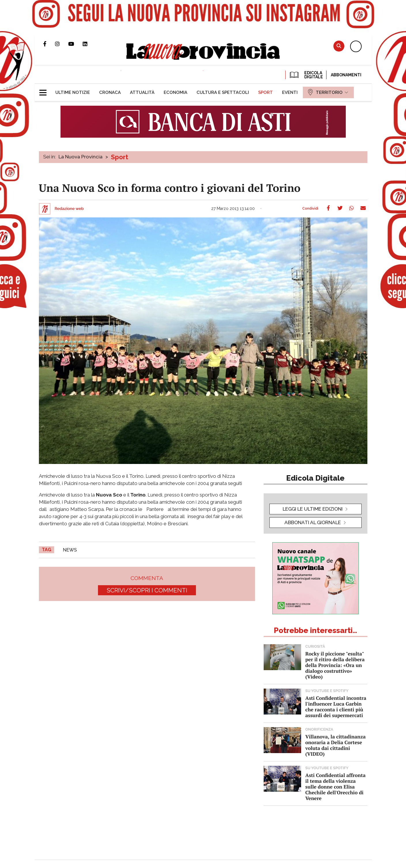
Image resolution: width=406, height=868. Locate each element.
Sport (120, 157)
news (70, 550)
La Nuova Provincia (81, 157)
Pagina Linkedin (89, 44)
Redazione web (69, 209)
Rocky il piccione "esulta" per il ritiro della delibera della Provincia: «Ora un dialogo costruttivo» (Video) (335, 665)
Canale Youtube (75, 44)
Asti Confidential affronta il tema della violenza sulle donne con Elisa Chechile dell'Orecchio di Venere (336, 787)
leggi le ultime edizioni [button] (313, 509)
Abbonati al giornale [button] (313, 522)
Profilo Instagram (62, 44)
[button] (45, 90)
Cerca (339, 46)
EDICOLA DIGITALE (306, 75)
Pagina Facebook (49, 44)
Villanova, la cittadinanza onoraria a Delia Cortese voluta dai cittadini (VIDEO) (336, 745)
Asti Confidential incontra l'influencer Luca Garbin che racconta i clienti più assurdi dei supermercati (336, 707)
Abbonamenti (346, 75)
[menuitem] (73, 92)
